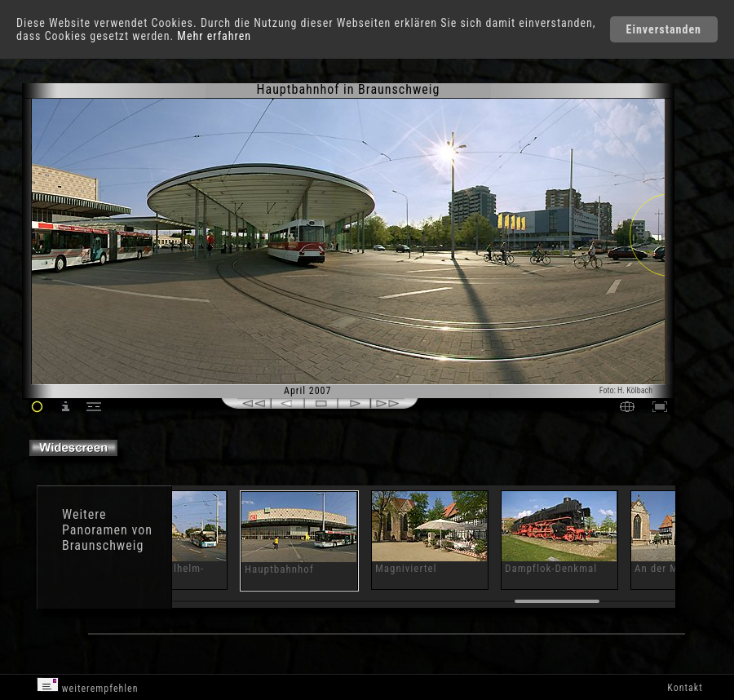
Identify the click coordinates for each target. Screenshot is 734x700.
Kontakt (685, 688)
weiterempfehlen (88, 686)
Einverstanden (664, 29)
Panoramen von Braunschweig (107, 538)
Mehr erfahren (214, 36)
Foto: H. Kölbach (626, 390)
